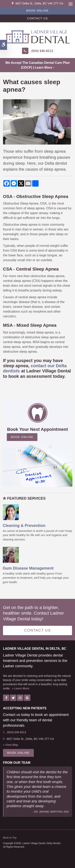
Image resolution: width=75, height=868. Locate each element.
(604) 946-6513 (42, 51)
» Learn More (20, 688)
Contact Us (38, 18)
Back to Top (10, 838)
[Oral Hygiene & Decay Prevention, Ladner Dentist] (11, 512)
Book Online (38, 11)
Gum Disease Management (28, 568)
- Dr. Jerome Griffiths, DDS (51, 812)
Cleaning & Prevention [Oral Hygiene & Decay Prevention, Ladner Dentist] (24, 526)
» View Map (10, 745)
